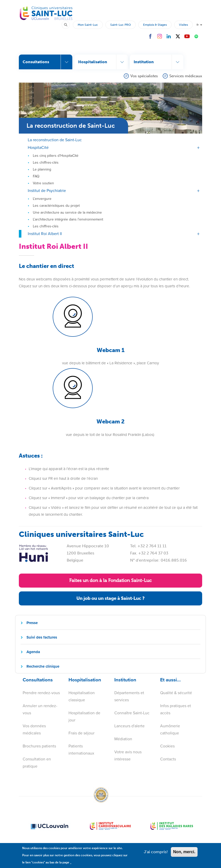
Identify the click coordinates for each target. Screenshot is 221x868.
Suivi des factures (42, 637)
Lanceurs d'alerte (129, 726)
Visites (183, 24)
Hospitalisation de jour (84, 716)
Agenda (33, 652)
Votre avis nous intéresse (128, 755)
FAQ (36, 176)
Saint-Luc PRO (121, 24)
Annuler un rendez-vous (40, 709)
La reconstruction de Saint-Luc (55, 140)
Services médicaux (186, 76)
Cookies (167, 746)
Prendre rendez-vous (41, 693)
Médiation (123, 739)
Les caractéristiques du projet (56, 205)
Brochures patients (39, 746)
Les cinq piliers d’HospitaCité (56, 155)
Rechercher (68, 24)
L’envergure (42, 198)
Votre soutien (43, 183)
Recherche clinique (43, 666)
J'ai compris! (156, 854)
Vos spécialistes (144, 76)
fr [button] (199, 24)
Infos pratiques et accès (176, 709)
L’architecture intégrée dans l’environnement (68, 219)
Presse (32, 623)
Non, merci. (184, 854)
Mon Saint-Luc (88, 24)
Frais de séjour (81, 733)
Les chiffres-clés (46, 162)
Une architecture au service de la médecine (67, 212)
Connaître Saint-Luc (132, 713)
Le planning (42, 169)
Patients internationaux (81, 750)
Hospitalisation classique (82, 696)
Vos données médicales (34, 729)
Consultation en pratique (37, 763)
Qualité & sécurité (176, 693)
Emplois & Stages (155, 24)
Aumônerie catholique (170, 729)
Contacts (168, 759)
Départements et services (129, 696)
